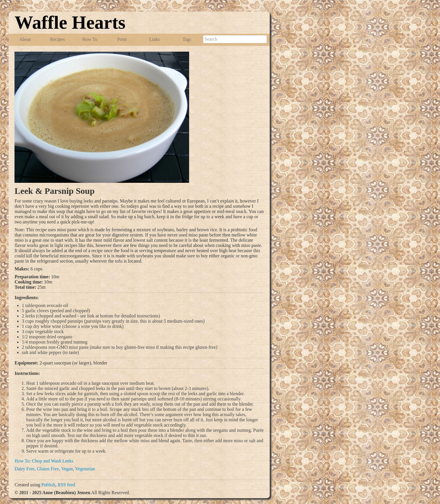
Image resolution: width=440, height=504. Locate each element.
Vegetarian (85, 469)
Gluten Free (48, 469)
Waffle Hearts (70, 22)
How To (90, 39)
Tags (187, 39)
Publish (48, 485)
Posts (122, 39)
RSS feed (66, 485)
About (25, 39)
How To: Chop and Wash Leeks (44, 461)
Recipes (58, 39)
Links (155, 39)
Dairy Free (25, 469)
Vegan (67, 469)
